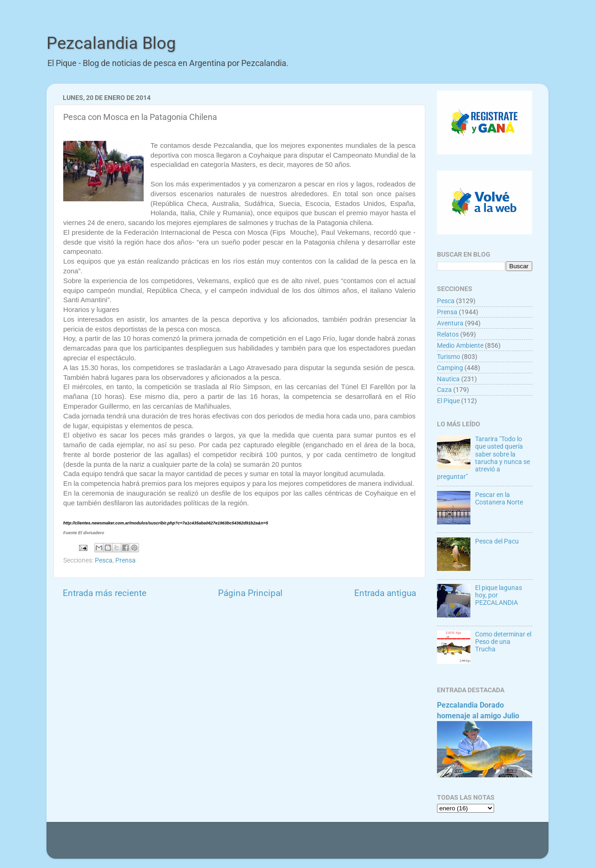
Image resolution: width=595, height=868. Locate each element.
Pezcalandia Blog (111, 43)
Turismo (449, 357)
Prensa (126, 560)
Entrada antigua (385, 593)
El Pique (448, 401)
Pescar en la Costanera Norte (499, 498)
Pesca (104, 560)
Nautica (448, 379)
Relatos (448, 334)
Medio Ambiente (460, 345)
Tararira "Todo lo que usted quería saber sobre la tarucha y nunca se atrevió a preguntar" (483, 458)
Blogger (398, 845)
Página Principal (250, 593)
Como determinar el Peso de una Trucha (503, 642)
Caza (444, 390)
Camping (450, 368)
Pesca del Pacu (497, 541)
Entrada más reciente (105, 593)
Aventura (450, 323)
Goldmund (315, 845)
